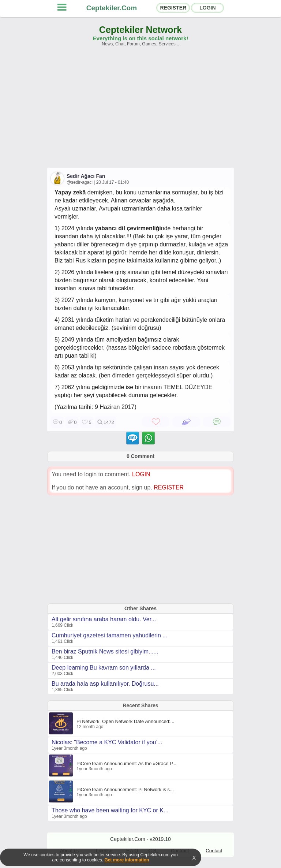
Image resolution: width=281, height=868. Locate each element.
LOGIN (207, 8)
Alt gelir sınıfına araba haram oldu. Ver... (104, 619)
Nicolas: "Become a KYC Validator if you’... (107, 742)
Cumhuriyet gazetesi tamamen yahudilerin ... (110, 635)
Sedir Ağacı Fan (86, 176)
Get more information (127, 860)
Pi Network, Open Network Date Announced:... (125, 721)
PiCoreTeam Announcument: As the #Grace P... (126, 763)
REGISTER (173, 8)
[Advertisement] (140, 111)
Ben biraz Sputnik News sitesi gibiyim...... (105, 651)
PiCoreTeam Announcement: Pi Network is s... (125, 789)
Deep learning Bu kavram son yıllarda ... (104, 668)
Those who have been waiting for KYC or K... (110, 810)
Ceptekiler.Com (112, 8)
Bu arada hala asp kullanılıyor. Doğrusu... (105, 684)
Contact (214, 851)
